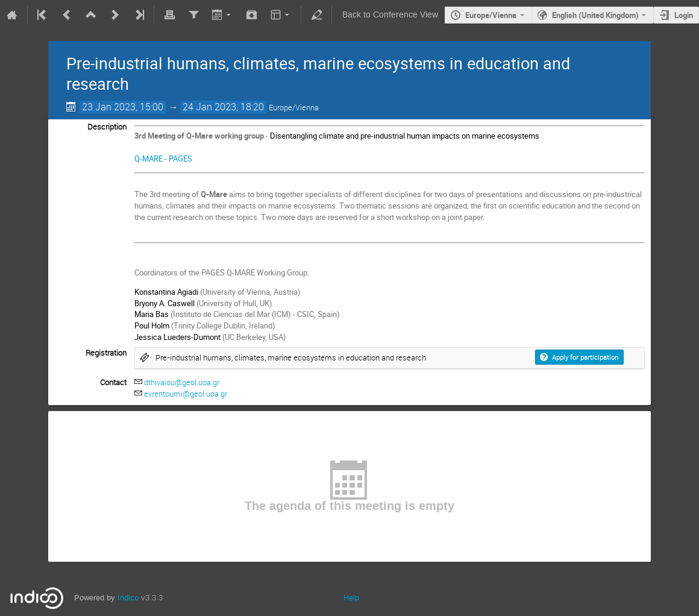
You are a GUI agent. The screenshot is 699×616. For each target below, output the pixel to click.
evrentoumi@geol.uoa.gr (186, 394)
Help (351, 598)
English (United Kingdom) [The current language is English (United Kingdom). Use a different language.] (595, 15)
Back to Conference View (390, 15)
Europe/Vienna (491, 15)
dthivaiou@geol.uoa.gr (182, 382)
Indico (128, 598)
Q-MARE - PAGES (163, 159)
